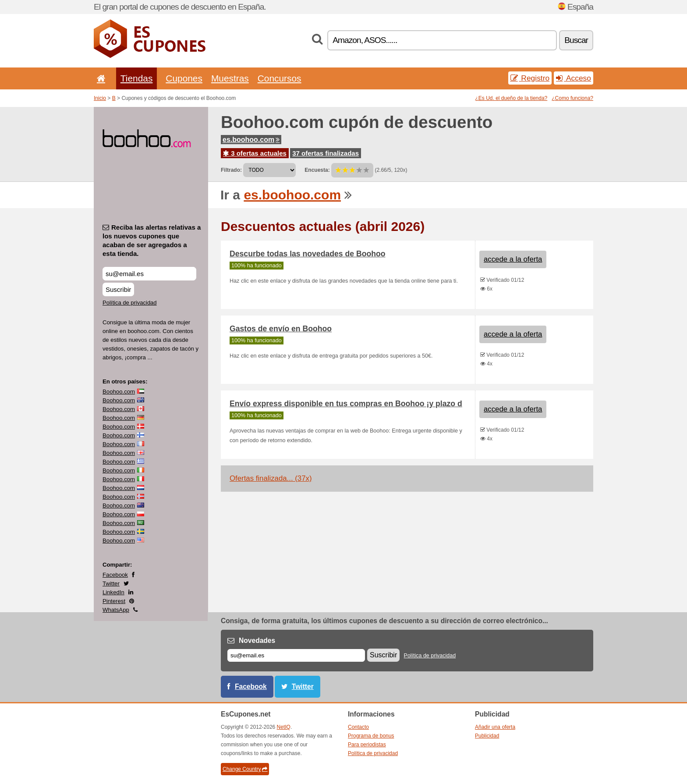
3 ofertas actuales (255, 153)
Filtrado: (231, 170)
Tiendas (137, 78)
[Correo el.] (296, 655)
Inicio (100, 98)
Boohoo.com (119, 392)
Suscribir (118, 289)
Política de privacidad (130, 303)
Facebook (115, 575)
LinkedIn (113, 592)
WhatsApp (116, 610)
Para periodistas (367, 745)
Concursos (280, 78)
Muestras (230, 78)
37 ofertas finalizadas (326, 153)
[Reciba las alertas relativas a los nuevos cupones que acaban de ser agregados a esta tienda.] (149, 274)
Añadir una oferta (495, 727)
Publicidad (487, 736)
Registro (530, 78)
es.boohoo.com (251, 140)
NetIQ (284, 727)
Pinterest (114, 601)
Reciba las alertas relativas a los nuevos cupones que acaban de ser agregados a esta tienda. (152, 240)
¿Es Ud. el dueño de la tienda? (512, 98)
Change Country (245, 769)
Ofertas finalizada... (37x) (271, 478)
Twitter (111, 584)
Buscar (576, 40)
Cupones (184, 78)
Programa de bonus (371, 736)
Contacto (358, 727)
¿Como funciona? (572, 98)
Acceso (574, 78)
